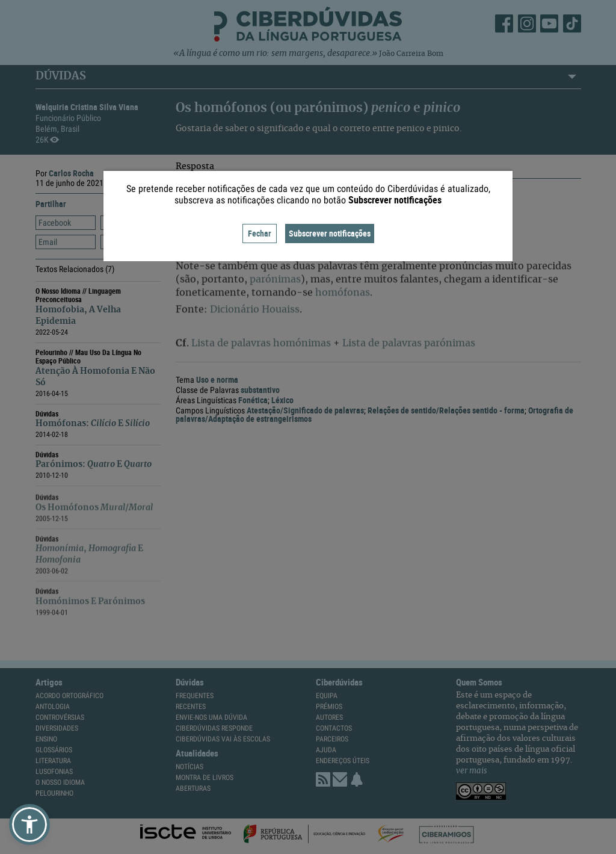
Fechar (260, 233)
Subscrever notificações (330, 233)
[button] (29, 825)
